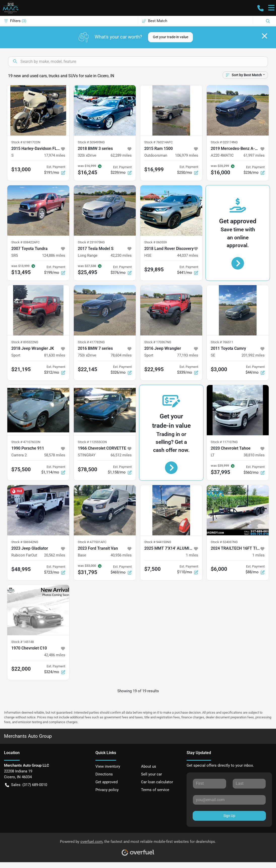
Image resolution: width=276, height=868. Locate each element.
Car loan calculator (157, 782)
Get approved (107, 782)
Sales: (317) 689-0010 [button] (26, 785)
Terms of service (155, 790)
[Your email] (229, 800)
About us (149, 766)
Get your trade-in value (170, 37)
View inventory (108, 766)
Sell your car (151, 774)
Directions (104, 774)
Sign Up (229, 816)
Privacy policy (107, 790)
